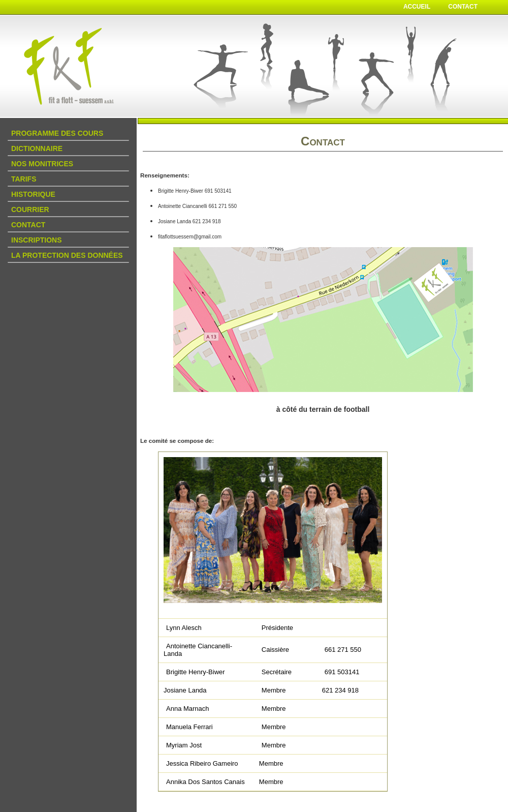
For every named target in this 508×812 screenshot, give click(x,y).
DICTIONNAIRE (37, 148)
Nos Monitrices (42, 164)
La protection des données (67, 255)
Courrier (30, 209)
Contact (463, 7)
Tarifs (24, 179)
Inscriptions (37, 240)
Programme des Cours (57, 133)
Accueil (417, 7)
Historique (33, 194)
